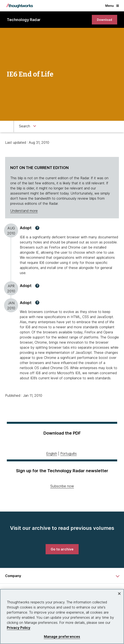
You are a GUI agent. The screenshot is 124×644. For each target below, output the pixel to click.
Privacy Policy (19, 628)
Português (68, 454)
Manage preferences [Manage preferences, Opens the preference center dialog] (62, 637)
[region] (62, 616)
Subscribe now (62, 486)
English (52, 454)
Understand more (24, 211)
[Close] (119, 594)
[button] (37, 228)
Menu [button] (112, 6)
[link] (105, 20)
